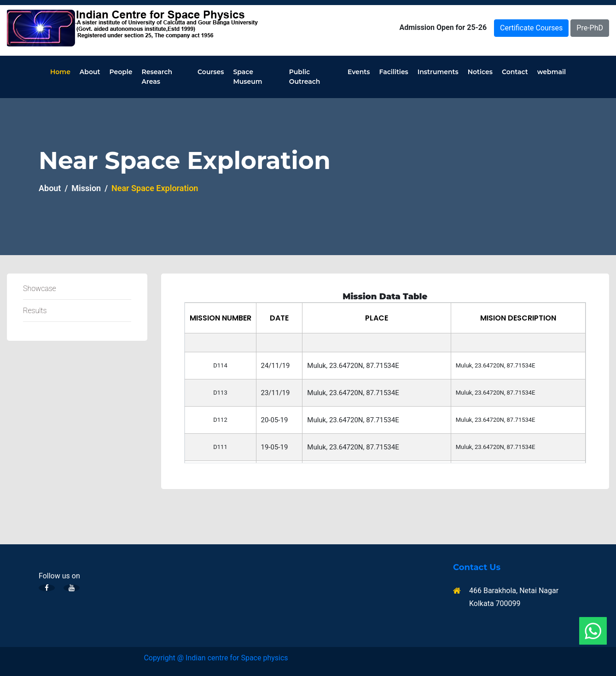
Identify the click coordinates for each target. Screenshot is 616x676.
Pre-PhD (590, 28)
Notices (480, 72)
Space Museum (247, 77)
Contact (515, 72)
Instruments (438, 72)
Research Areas (157, 77)
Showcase (40, 288)
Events (359, 72)
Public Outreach (305, 77)
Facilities (394, 72)
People (121, 72)
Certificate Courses (531, 28)
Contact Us (477, 568)
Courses (211, 72)
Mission (86, 188)
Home (60, 72)
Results (35, 311)
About (90, 72)
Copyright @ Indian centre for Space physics (216, 658)
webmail (552, 72)
